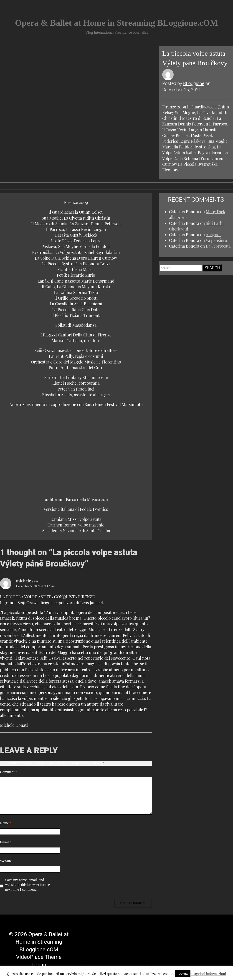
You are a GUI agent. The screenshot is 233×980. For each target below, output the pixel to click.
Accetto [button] (183, 974)
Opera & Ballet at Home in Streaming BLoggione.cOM (116, 23)
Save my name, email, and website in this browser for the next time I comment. (28, 885)
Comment (9, 772)
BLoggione (194, 83)
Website (6, 861)
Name (6, 823)
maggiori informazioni (209, 974)
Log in (39, 954)
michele (23, 581)
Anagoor (213, 235)
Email (6, 842)
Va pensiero (216, 240)
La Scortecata (218, 246)
